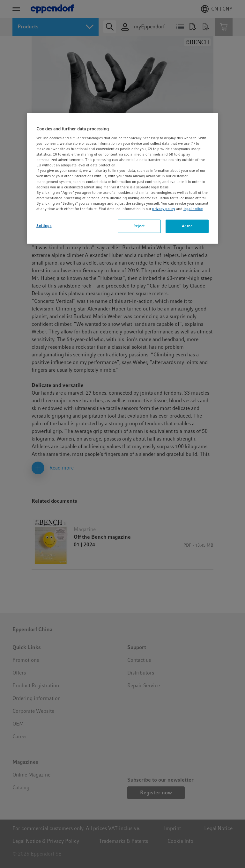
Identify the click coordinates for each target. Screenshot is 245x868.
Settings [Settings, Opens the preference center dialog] (44, 226)
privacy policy (164, 209)
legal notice (193, 209)
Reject (139, 226)
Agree (187, 226)
